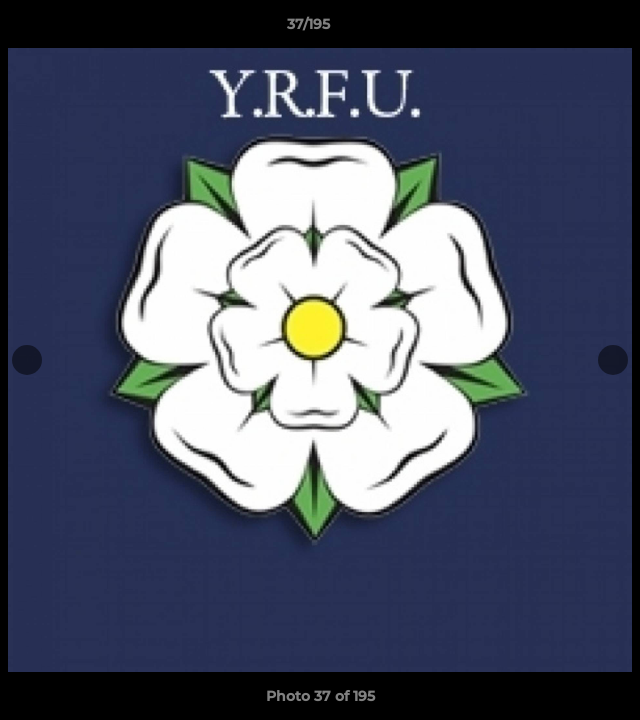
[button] (568, 29)
